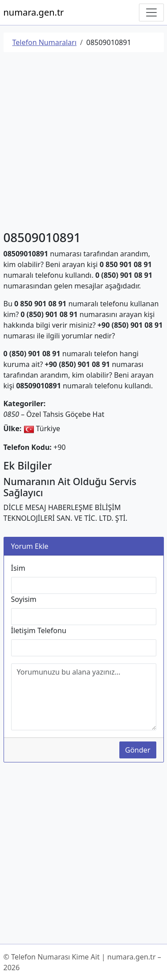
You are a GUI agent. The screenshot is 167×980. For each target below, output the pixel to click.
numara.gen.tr (34, 12)
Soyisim (24, 599)
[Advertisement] (83, 143)
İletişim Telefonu (39, 630)
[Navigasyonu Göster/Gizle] (151, 12)
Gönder (138, 750)
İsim (18, 568)
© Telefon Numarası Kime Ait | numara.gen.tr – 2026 (82, 962)
